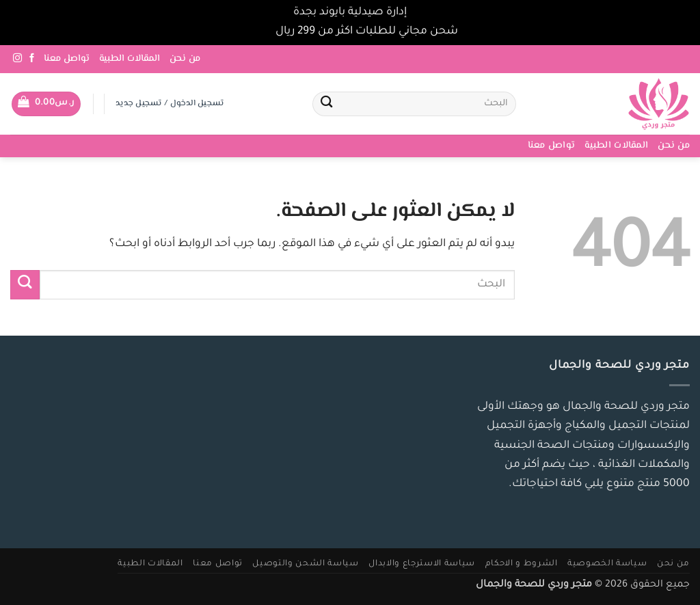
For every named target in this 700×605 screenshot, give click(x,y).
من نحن (185, 59)
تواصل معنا (67, 59)
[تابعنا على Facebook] (32, 58)
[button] (46, 104)
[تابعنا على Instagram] (17, 58)
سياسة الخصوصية (607, 564)
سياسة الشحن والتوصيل (305, 564)
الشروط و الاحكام (522, 564)
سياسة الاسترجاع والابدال (422, 564)
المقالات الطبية (130, 59)
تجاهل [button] (257, 32)
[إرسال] (327, 104)
